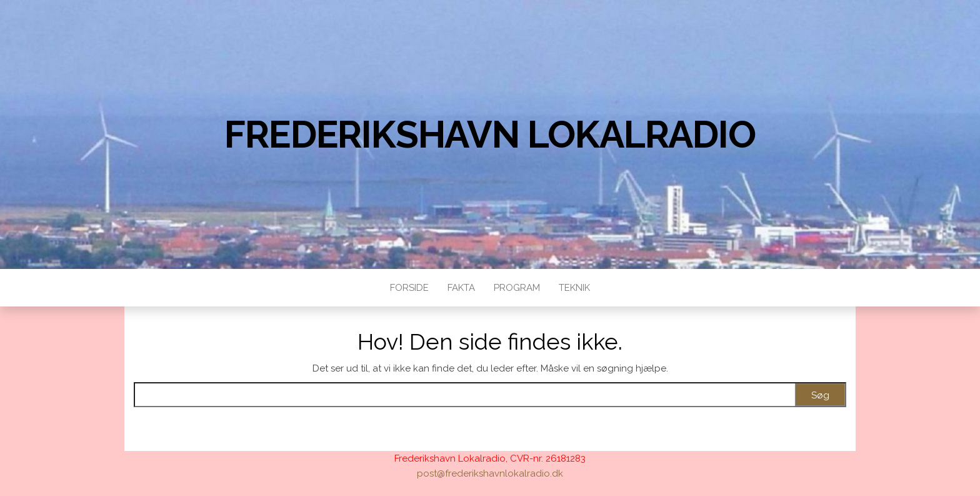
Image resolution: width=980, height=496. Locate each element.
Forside (409, 288)
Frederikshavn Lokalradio (490, 134)
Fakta (461, 288)
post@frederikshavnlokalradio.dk (490, 473)
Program (517, 288)
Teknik (574, 288)
